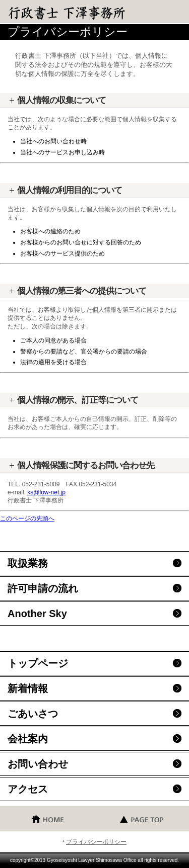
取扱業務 (28, 563)
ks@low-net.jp (46, 492)
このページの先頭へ (27, 518)
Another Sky (37, 614)
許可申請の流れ (43, 588)
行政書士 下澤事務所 (81, 13)
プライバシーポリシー (96, 842)
